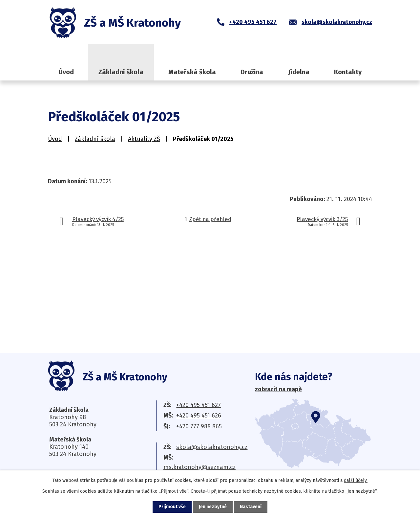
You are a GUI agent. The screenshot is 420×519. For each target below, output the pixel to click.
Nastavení (251, 507)
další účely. (356, 480)
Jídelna (299, 72)
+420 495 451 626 (199, 416)
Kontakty (348, 72)
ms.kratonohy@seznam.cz (199, 467)
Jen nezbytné (213, 507)
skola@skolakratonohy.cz (212, 447)
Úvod (66, 72)
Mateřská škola (192, 72)
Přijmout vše (172, 507)
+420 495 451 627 (199, 405)
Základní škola (121, 72)
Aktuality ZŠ (144, 139)
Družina (252, 72)
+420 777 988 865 (199, 426)
